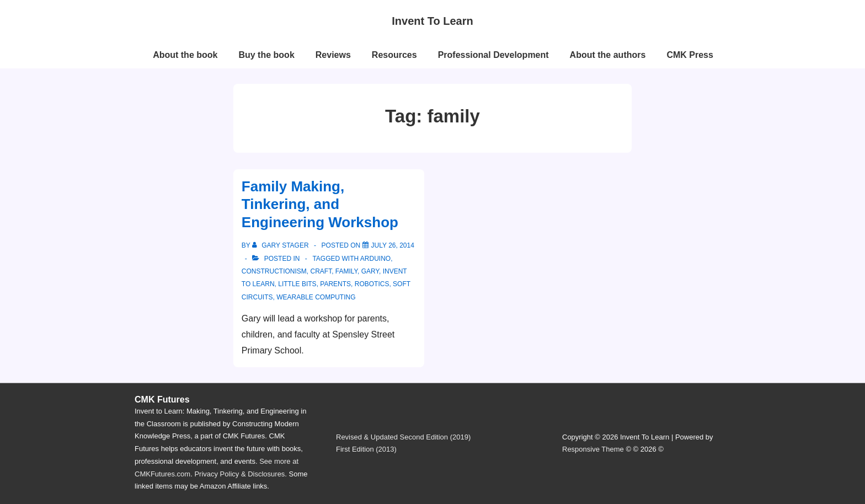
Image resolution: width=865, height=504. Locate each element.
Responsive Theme (593, 449)
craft (321, 271)
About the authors (608, 55)
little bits (297, 284)
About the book (185, 55)
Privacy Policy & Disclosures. (241, 474)
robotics (372, 284)
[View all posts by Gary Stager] (281, 245)
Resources (394, 55)
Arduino (375, 259)
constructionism (274, 271)
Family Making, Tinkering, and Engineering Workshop (320, 204)
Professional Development (493, 55)
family (346, 271)
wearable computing (316, 297)
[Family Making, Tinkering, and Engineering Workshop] (393, 245)
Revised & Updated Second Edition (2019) (403, 437)
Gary (370, 271)
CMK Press (690, 55)
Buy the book (266, 55)
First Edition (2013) (366, 449)
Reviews (333, 55)
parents (335, 284)
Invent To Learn (432, 21)
